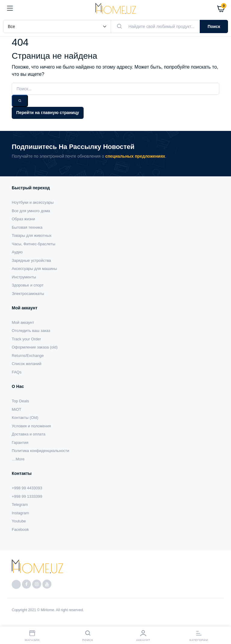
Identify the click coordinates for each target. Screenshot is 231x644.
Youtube (19, 521)
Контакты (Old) (25, 418)
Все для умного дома (31, 211)
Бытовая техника (27, 227)
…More (18, 459)
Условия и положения (31, 426)
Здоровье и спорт (28, 285)
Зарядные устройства (31, 260)
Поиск (214, 26)
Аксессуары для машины (34, 269)
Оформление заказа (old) (35, 347)
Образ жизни (23, 219)
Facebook (20, 529)
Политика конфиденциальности (40, 451)
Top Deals (20, 401)
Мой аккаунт (23, 322)
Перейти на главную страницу (48, 113)
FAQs (17, 372)
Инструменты (24, 277)
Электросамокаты (28, 294)
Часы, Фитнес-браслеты (34, 244)
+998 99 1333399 (27, 496)
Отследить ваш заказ (31, 331)
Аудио (17, 252)
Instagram (20, 513)
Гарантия (20, 443)
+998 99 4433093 (27, 488)
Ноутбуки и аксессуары (33, 202)
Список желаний (26, 364)
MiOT (17, 409)
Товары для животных (32, 235)
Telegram (20, 505)
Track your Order (26, 339)
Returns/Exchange (28, 356)
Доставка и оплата (29, 434)
